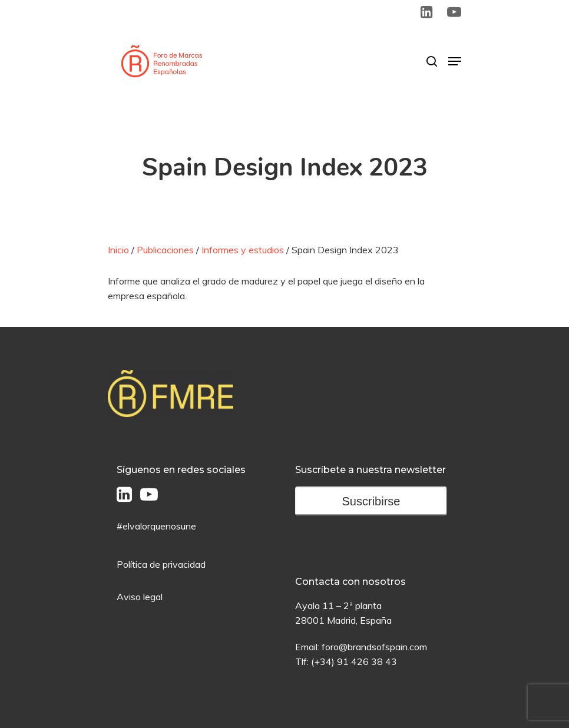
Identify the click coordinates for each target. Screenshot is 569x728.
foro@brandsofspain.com (374, 647)
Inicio (118, 250)
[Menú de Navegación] (455, 61)
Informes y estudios (243, 250)
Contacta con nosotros (350, 582)
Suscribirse (371, 501)
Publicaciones (165, 250)
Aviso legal (140, 597)
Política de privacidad (161, 564)
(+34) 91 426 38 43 (354, 661)
